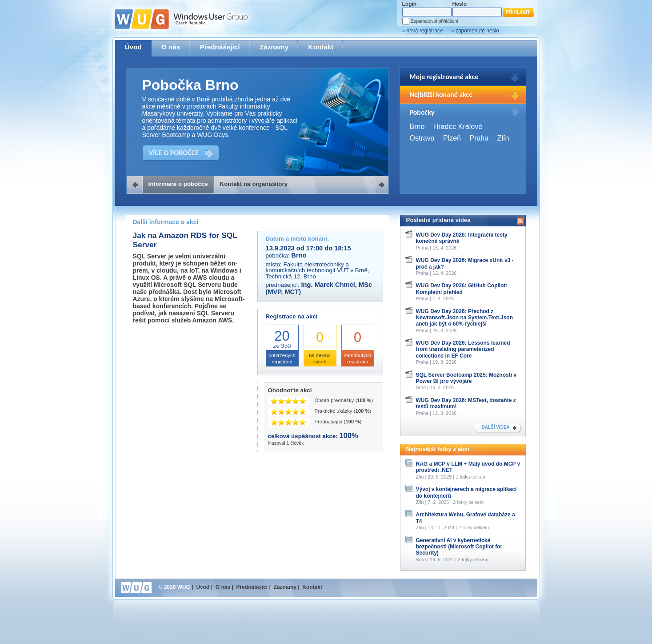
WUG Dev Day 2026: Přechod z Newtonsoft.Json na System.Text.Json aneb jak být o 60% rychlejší (465, 318)
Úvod (133, 47)
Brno (417, 127)
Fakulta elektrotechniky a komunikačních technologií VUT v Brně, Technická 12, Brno (318, 270)
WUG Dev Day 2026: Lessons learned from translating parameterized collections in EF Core (463, 349)
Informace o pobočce (178, 184)
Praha (479, 138)
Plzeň (452, 138)
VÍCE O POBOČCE (174, 153)
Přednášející (220, 47)
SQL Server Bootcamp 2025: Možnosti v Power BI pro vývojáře (466, 378)
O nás (171, 47)
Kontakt (321, 47)
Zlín (503, 138)
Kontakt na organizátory (254, 184)
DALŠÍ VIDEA (496, 427)
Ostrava (422, 138)
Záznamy (274, 47)
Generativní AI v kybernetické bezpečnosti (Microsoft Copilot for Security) (459, 547)
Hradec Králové (458, 127)
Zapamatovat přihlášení (435, 21)
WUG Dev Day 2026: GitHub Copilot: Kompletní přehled (462, 289)
